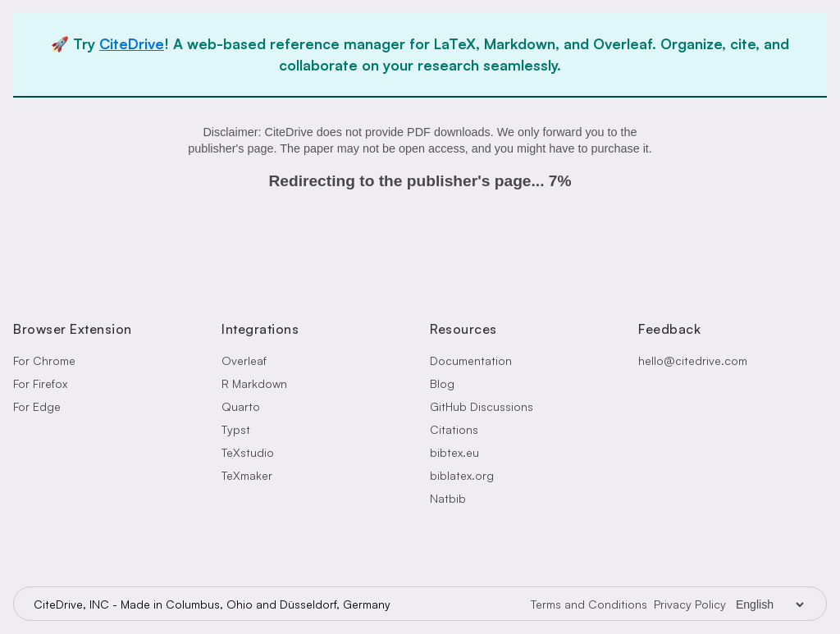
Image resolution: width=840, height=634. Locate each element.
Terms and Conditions (589, 604)
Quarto (241, 406)
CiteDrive (132, 43)
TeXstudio (248, 452)
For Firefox (40, 383)
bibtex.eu (454, 452)
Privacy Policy (690, 604)
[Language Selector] (769, 604)
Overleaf (244, 360)
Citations (454, 429)
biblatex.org (462, 475)
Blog (442, 383)
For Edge (37, 406)
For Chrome (44, 360)
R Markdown (254, 383)
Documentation (471, 360)
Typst (236, 429)
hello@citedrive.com (693, 360)
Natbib (448, 498)
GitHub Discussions (482, 406)
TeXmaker (247, 475)
